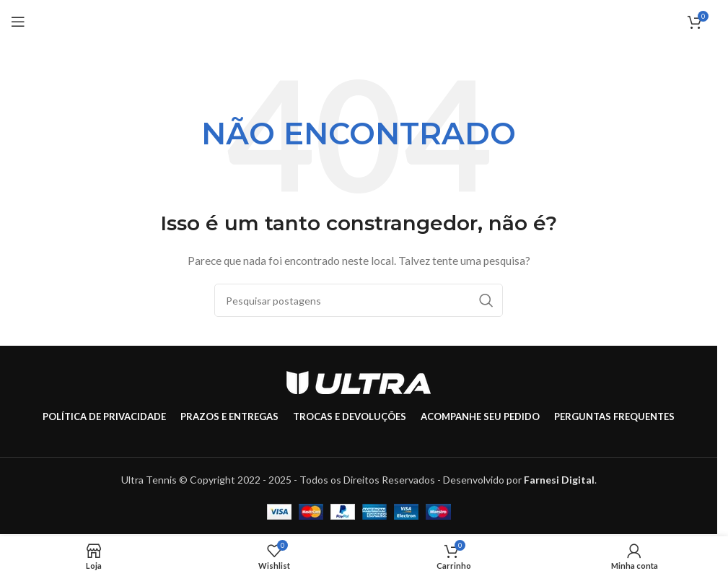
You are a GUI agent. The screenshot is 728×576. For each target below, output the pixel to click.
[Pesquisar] (359, 300)
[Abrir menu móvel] (18, 22)
